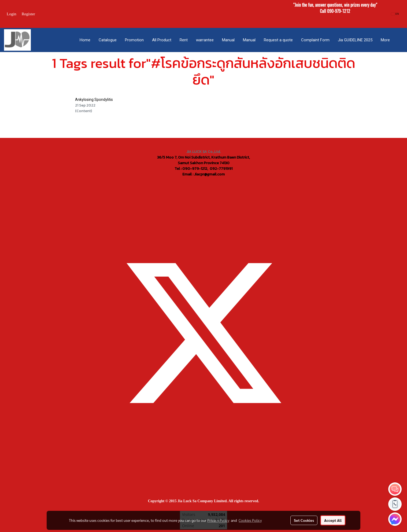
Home (85, 40)
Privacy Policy (218, 520)
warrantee (205, 40)
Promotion (134, 40)
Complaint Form (315, 40)
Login (12, 14)
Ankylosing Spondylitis (94, 100)
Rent (184, 40)
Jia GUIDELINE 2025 (355, 40)
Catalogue (108, 40)
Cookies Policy (250, 520)
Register (28, 14)
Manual (228, 40)
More (385, 40)
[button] (399, 40)
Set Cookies (304, 520)
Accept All (333, 520)
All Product (162, 40)
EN (395, 14)
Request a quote (278, 40)
